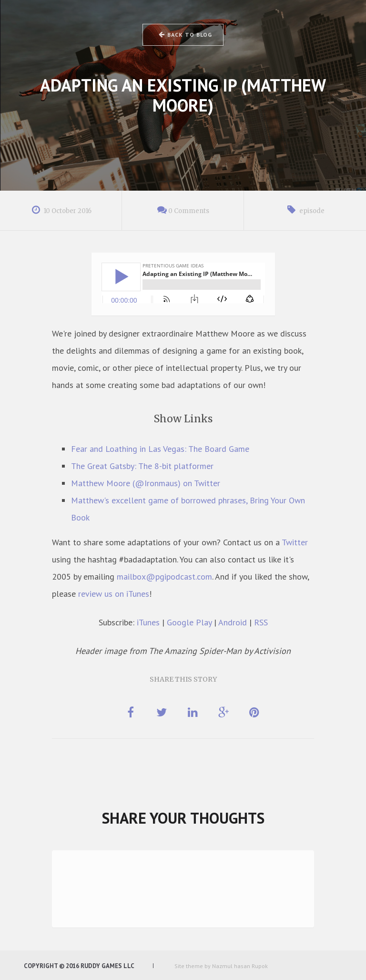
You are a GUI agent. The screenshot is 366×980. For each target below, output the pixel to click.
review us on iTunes (114, 594)
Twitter (295, 542)
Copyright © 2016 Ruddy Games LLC (79, 966)
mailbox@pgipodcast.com (164, 577)
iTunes (148, 622)
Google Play (189, 622)
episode (312, 211)
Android (233, 622)
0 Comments (189, 211)
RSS (261, 622)
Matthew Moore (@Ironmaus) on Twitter (146, 483)
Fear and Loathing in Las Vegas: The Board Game (160, 449)
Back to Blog (185, 35)
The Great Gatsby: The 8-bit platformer (142, 466)
